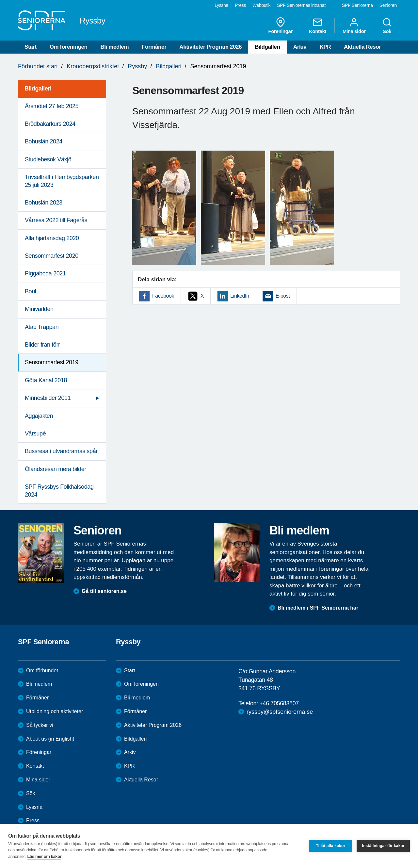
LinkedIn (240, 296)
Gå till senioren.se (104, 591)
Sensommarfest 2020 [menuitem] (52, 256)
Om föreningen (69, 47)
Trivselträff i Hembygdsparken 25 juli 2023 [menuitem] (62, 181)
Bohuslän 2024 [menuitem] (44, 141)
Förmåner (154, 47)
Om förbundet (42, 671)
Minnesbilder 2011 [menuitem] (48, 398)
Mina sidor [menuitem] (354, 25)
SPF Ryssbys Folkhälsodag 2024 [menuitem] (59, 491)
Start (31, 47)
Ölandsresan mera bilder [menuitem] (56, 469)
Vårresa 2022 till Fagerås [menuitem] (56, 220)
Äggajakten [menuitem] (39, 416)
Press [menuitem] (240, 5)
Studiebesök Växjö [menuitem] (48, 159)
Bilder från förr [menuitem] (42, 345)
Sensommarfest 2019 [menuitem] (52, 362)
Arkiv (300, 47)
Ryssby (137, 66)
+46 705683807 (279, 703)
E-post (283, 296)
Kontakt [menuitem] (318, 25)
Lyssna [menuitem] (221, 5)
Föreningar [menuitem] (281, 25)
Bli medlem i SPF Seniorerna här (318, 608)
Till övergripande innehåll (0, 0)
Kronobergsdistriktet (93, 66)
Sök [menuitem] (387, 25)
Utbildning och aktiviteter (55, 711)
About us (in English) (50, 739)
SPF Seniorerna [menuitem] (357, 5)
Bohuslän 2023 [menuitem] (44, 203)
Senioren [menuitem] (388, 5)
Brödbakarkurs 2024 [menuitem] (50, 124)
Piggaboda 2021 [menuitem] (45, 273)
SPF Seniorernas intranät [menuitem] (301, 5)
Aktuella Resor (362, 47)
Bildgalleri (267, 47)
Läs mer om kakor (45, 856)
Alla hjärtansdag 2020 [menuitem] (52, 238)
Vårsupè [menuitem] (35, 434)
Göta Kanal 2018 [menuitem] (46, 380)
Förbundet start (38, 66)
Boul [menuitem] (30, 291)
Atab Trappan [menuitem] (42, 327)
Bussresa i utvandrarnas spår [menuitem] (61, 451)
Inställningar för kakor (383, 846)
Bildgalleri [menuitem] (38, 89)
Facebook (163, 296)
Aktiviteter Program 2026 (210, 47)
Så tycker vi (40, 725)
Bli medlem (114, 47)
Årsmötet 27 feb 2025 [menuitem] (52, 106)
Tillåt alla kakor (330, 846)
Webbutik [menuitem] (261, 5)
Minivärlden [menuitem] (39, 309)
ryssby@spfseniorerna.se (280, 712)
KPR (325, 47)
